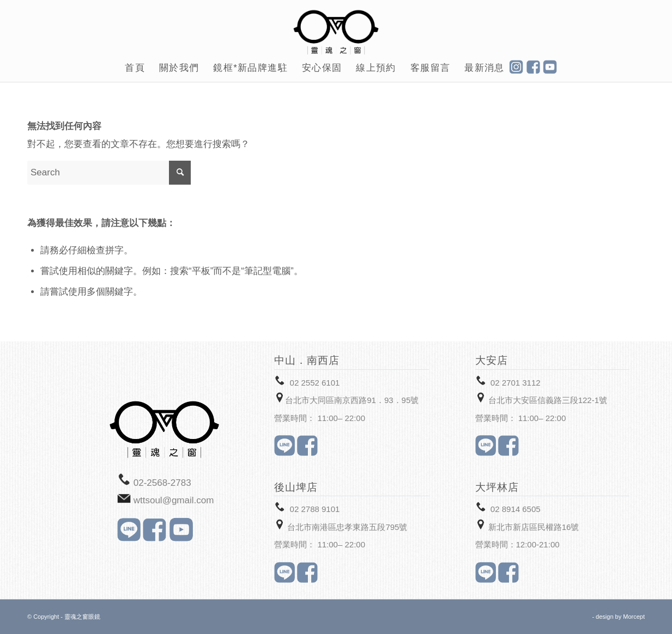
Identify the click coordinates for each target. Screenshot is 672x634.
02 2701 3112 (516, 383)
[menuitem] (135, 68)
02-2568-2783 (162, 483)
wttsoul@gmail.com (174, 500)
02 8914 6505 (516, 509)
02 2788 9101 (315, 509)
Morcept (634, 617)
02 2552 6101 (315, 383)
